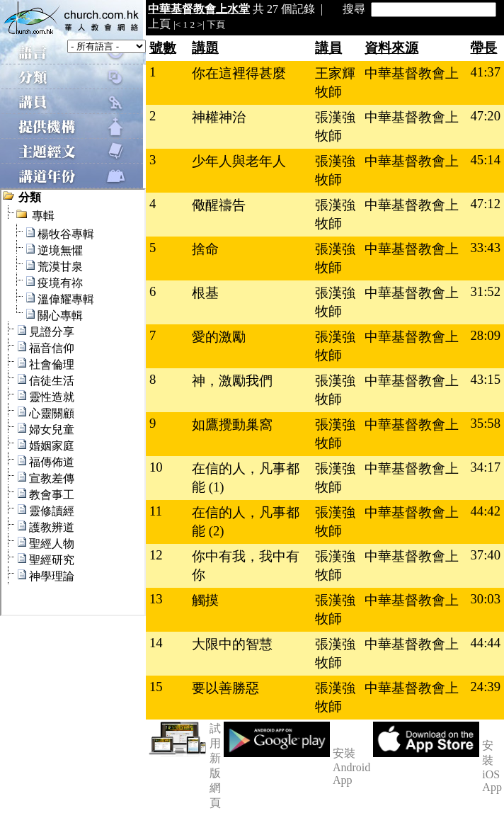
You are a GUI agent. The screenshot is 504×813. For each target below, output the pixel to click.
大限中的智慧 (232, 644)
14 (156, 643)
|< (177, 24)
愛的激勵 (219, 337)
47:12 (485, 204)
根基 (205, 293)
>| (201, 24)
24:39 (485, 687)
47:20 (485, 116)
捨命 (205, 249)
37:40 (485, 555)
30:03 (485, 599)
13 (156, 599)
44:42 (485, 511)
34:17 (485, 467)
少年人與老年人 (239, 161)
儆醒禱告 (219, 205)
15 (156, 687)
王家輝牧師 (335, 83)
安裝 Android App (351, 767)
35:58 (485, 423)
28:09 (485, 335)
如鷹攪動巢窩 (232, 425)
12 (156, 555)
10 (156, 467)
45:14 (485, 160)
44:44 (485, 643)
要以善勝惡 (225, 688)
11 (156, 511)
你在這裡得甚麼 (239, 73)
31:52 (485, 291)
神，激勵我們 (232, 381)
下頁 (216, 24)
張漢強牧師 (335, 126)
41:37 (485, 72)
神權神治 (219, 117)
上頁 (159, 24)
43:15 (485, 379)
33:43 (485, 248)
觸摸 (205, 600)
